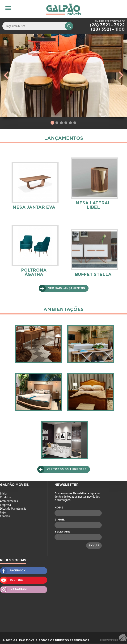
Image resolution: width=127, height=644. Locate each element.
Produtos (6, 497)
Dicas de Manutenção (13, 509)
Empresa (5, 505)
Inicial (4, 493)
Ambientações (9, 501)
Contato (5, 516)
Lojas (3, 512)
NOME (59, 508)
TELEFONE (62, 532)
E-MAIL (60, 520)
